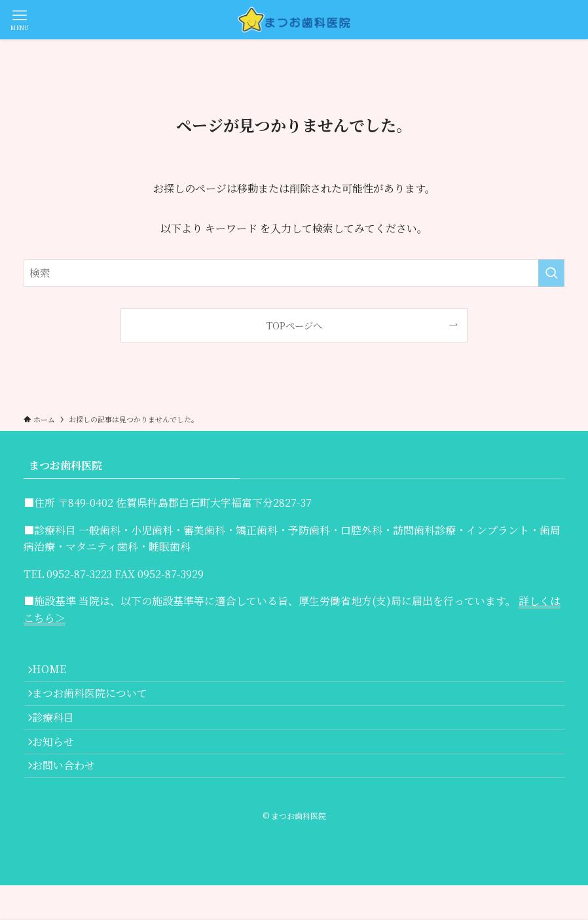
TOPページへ (294, 325)
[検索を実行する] (551, 273)
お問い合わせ (71, 797)
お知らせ (60, 766)
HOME (56, 673)
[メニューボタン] (20, 20)
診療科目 (60, 734)
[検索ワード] (294, 273)
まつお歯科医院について (97, 704)
